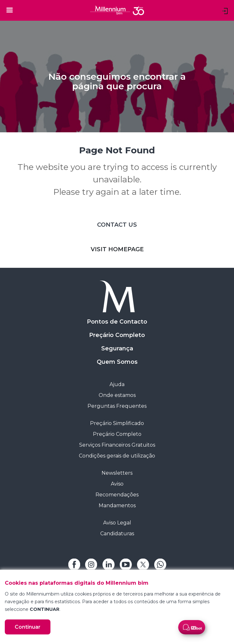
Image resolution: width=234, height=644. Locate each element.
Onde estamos (117, 395)
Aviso (117, 484)
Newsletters (117, 473)
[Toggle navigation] (10, 10)
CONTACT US (117, 225)
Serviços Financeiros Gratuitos (117, 445)
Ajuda (117, 384)
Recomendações (117, 495)
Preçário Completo (117, 335)
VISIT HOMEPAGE (117, 249)
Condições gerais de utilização (117, 456)
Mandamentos (117, 505)
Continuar (28, 627)
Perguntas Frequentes (117, 406)
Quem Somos (117, 362)
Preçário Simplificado (117, 423)
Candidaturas (117, 534)
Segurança (117, 348)
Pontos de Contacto (117, 322)
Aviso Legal (117, 523)
